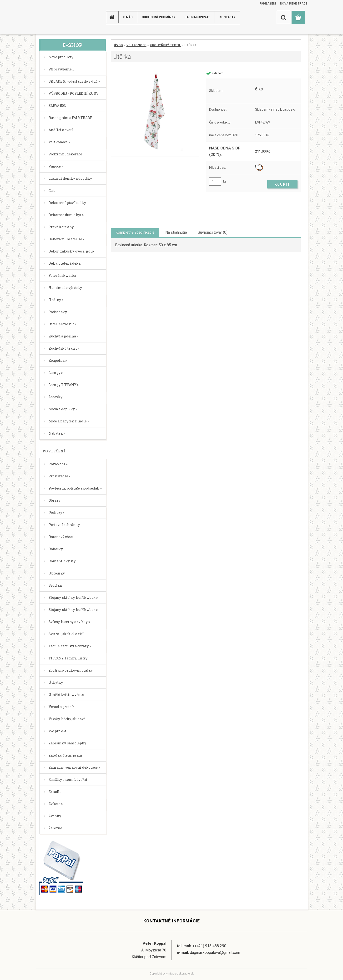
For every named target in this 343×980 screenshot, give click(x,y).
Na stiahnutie (176, 232)
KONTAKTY (227, 17)
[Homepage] (114, 17)
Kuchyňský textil (165, 45)
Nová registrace (294, 4)
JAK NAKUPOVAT (197, 17)
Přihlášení (268, 4)
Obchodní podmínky (159, 17)
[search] (283, 17)
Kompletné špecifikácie (135, 232)
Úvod (118, 45)
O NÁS (128, 17)
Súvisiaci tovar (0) (213, 232)
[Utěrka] (155, 112)
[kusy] (215, 181)
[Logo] (55, 17)
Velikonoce (136, 45)
